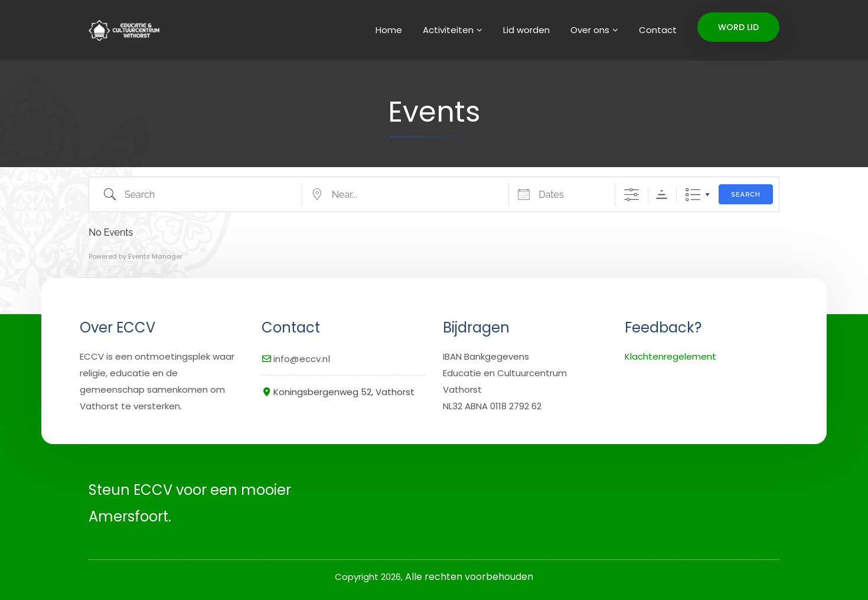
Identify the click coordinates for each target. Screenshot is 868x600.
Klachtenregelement (670, 356)
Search (746, 195)
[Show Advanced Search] (632, 195)
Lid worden (526, 30)
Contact (658, 30)
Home (389, 30)
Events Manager (155, 256)
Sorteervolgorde (662, 195)
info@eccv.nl (302, 359)
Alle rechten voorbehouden (469, 577)
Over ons (590, 30)
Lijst (693, 195)
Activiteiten (448, 30)
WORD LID (738, 27)
